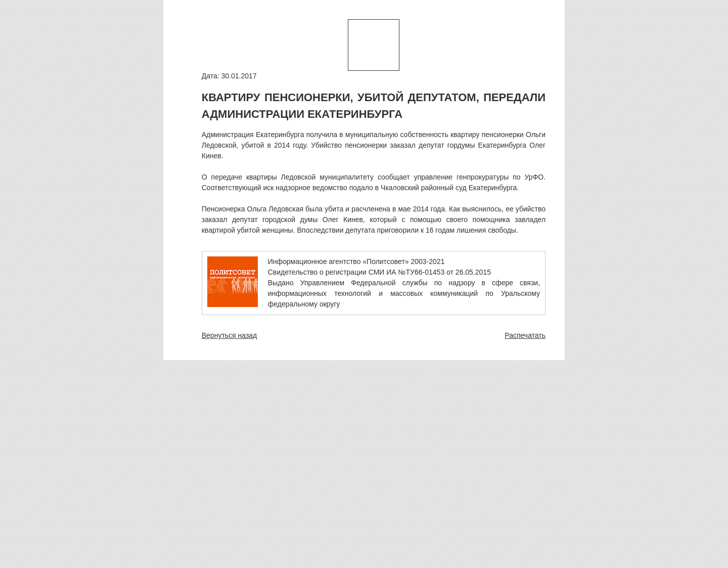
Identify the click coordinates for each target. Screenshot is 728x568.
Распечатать (525, 335)
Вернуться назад (230, 335)
